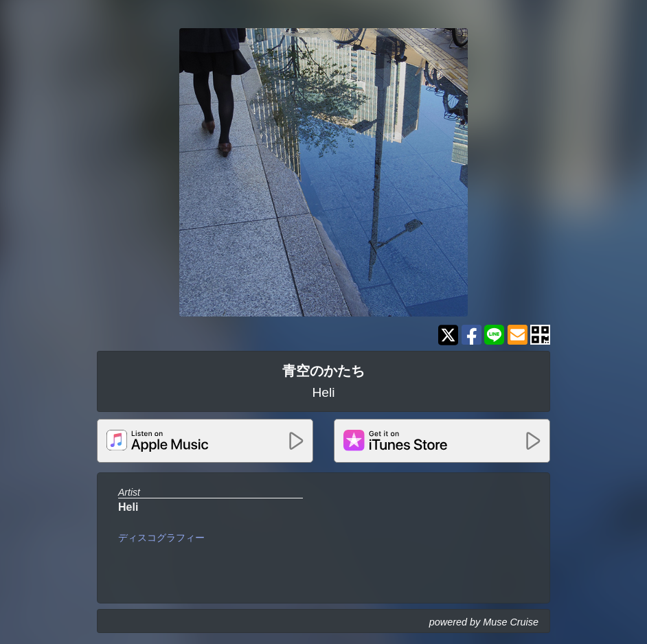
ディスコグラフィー (161, 538)
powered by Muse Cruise (484, 622)
